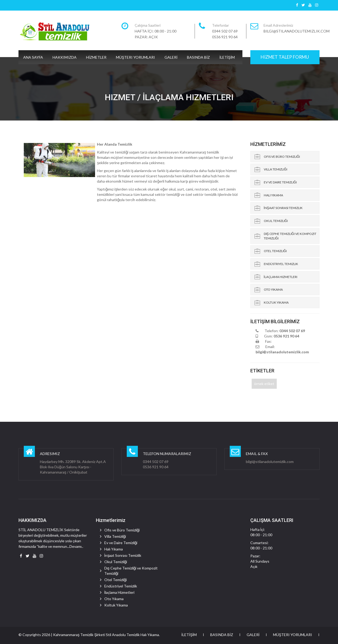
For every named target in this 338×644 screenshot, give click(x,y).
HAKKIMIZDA (65, 57)
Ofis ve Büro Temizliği (282, 157)
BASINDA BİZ (198, 57)
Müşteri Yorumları (135, 57)
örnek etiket (264, 384)
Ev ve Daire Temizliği (280, 182)
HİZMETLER (96, 57)
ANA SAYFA (33, 57)
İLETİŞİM (227, 57)
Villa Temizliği (276, 169)
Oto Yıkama (273, 289)
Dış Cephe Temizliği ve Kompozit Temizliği (290, 236)
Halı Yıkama (273, 195)
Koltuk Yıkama (276, 302)
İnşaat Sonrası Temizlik (283, 208)
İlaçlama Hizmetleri (281, 277)
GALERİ (171, 57)
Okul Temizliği (276, 221)
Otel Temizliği (275, 251)
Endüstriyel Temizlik (281, 264)
